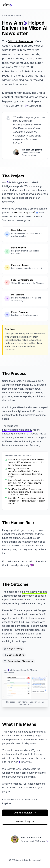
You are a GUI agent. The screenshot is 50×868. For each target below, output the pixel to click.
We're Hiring (25, 821)
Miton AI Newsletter (21, 41)
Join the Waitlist (25, 813)
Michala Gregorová (26, 212)
